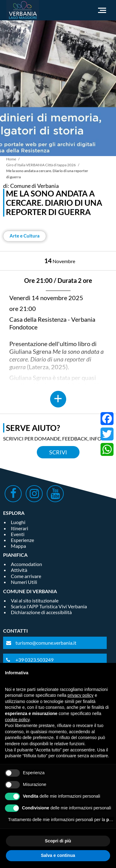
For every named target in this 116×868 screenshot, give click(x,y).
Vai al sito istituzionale (35, 600)
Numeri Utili (24, 582)
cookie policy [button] (17, 720)
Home (11, 159)
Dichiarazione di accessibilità (41, 612)
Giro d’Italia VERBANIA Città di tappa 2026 (41, 165)
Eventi (18, 534)
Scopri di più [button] (58, 841)
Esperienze (22, 540)
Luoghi (18, 522)
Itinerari (19, 528)
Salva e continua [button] (58, 855)
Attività (19, 570)
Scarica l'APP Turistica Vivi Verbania (49, 606)
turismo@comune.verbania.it (46, 643)
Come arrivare (26, 576)
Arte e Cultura (25, 236)
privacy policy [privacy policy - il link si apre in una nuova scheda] (80, 695)
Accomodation (26, 564)
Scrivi (58, 452)
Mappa (18, 546)
